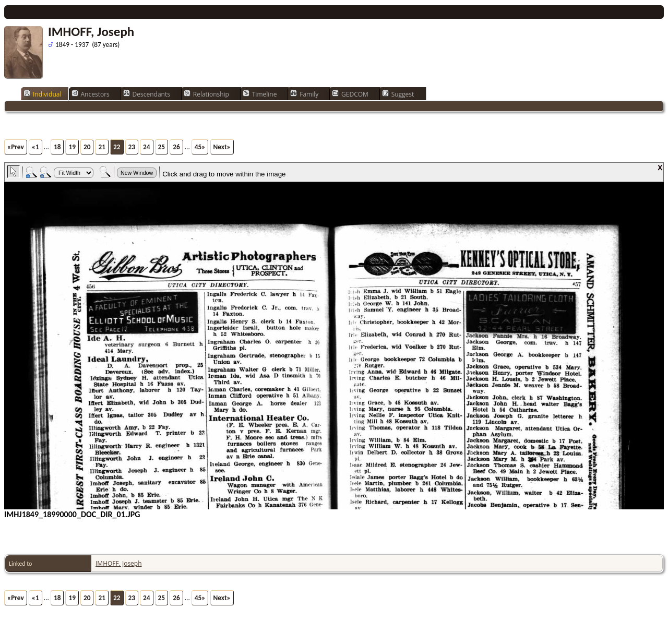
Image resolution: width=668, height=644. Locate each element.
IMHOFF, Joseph (119, 563)
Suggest (398, 94)
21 (102, 147)
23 (132, 147)
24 (147, 147)
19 (72, 147)
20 (87, 147)
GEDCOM (350, 94)
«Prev (16, 147)
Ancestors (91, 94)
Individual (43, 94)
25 (162, 147)
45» (200, 147)
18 (57, 147)
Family (304, 94)
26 (176, 147)
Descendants (147, 94)
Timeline (260, 94)
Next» (222, 147)
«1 (35, 147)
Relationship (206, 94)
